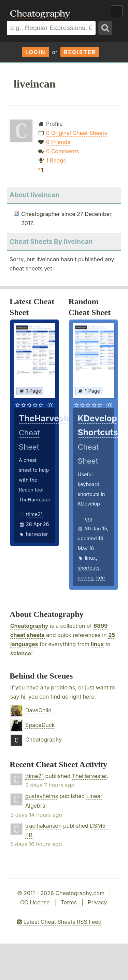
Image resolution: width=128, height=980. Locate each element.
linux (90, 558)
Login (35, 52)
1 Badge (56, 160)
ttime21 (34, 514)
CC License (35, 902)
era (89, 519)
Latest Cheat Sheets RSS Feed (59, 922)
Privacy (97, 902)
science (21, 653)
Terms (69, 902)
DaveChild (38, 710)
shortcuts (89, 568)
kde (101, 578)
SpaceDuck (40, 725)
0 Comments (62, 151)
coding (86, 578)
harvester (37, 534)
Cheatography (29, 626)
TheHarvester (89, 776)
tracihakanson (43, 826)
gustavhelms (42, 796)
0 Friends (58, 142)
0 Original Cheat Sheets (77, 133)
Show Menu (117, 11)
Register (80, 52)
